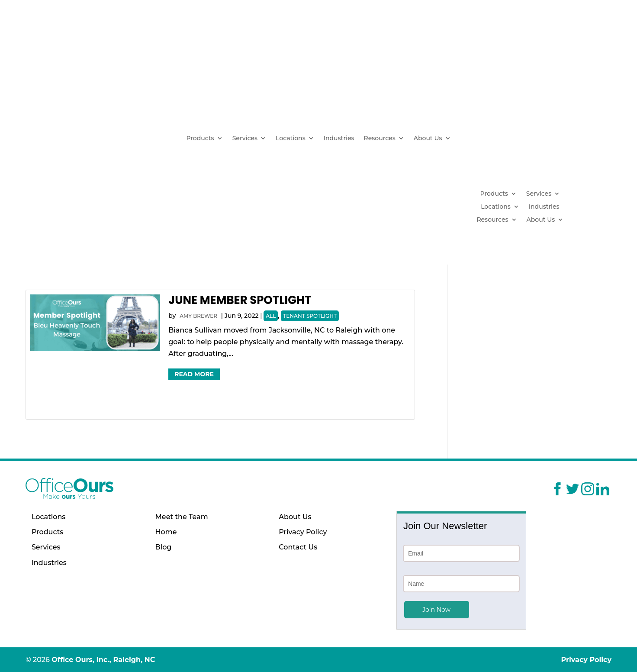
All (271, 316)
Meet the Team (182, 517)
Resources (380, 139)
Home (166, 532)
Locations (291, 139)
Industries (339, 139)
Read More (194, 374)
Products (200, 139)
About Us (428, 139)
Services (245, 139)
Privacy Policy (303, 532)
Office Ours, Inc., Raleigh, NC (103, 660)
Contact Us (298, 547)
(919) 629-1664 (545, 100)
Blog (164, 547)
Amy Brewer (198, 316)
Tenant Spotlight (310, 316)
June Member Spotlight (240, 300)
